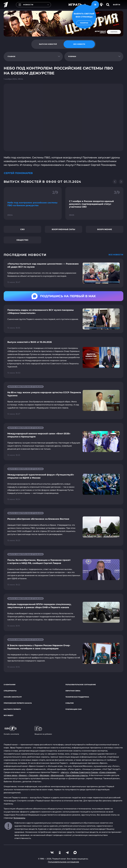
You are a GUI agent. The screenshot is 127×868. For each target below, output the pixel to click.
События (69, 703)
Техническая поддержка (77, 697)
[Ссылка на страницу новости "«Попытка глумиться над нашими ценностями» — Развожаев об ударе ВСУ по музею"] (63, 273)
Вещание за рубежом (43, 731)
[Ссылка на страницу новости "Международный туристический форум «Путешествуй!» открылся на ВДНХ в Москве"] (63, 484)
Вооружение (105, 229)
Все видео (8, 715)
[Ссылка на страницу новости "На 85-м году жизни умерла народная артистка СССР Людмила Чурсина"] (63, 400)
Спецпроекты (10, 691)
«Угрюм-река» (11, 775)
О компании (10, 685)
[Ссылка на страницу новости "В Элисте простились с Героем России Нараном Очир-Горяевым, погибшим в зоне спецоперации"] (63, 653)
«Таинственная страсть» (77, 775)
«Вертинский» (57, 775)
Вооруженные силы (63, 229)
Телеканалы (19, 818)
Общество (22, 240)
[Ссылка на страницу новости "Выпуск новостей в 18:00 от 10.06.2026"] (63, 357)
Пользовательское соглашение (81, 685)
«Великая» (44, 775)
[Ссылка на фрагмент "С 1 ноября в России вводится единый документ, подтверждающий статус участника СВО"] (94, 203)
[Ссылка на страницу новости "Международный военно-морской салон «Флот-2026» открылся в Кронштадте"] (63, 442)
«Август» (65, 772)
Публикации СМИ (73, 709)
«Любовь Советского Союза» (84, 772)
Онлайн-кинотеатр (13, 697)
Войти (117, 5)
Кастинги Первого (12, 709)
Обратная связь (73, 691)
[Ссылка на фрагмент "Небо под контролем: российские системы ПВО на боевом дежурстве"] (33, 203)
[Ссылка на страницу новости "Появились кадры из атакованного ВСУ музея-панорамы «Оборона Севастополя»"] (63, 319)
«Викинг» (23, 775)
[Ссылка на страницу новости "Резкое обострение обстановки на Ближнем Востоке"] (63, 527)
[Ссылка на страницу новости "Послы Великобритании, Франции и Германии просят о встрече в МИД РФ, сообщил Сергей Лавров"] (63, 570)
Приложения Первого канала (18, 703)
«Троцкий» (33, 775)
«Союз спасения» (107, 772)
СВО (22, 229)
